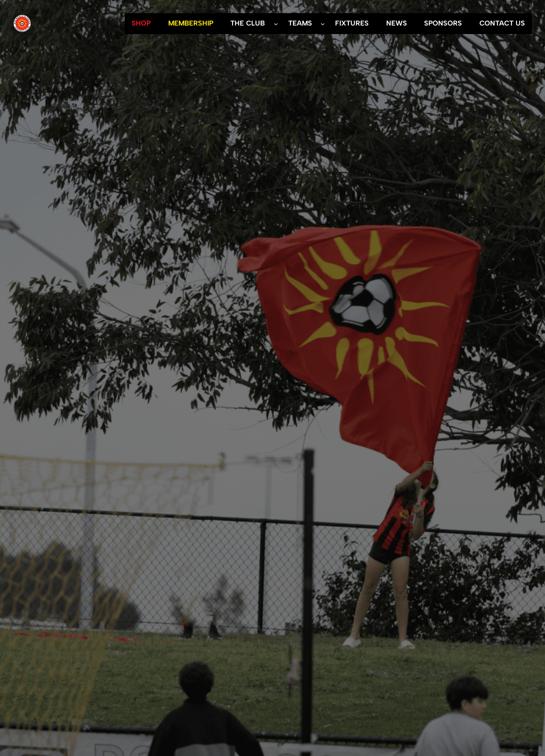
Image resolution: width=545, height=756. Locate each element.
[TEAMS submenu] (323, 23)
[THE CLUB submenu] (276, 23)
